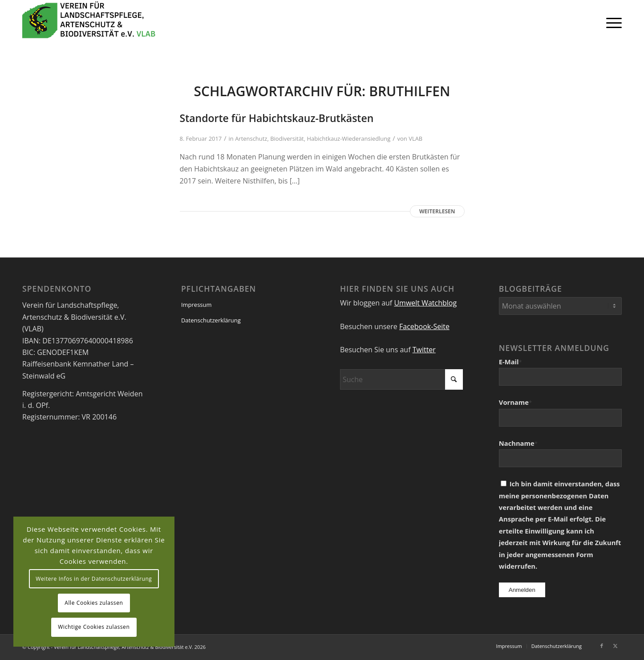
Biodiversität (287, 139)
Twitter (424, 350)
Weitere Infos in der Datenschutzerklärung (94, 579)
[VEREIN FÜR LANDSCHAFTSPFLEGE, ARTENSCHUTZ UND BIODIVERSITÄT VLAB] (89, 22)
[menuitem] (611, 22)
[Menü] (611, 22)
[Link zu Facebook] (602, 646)
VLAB (415, 139)
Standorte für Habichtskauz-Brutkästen (277, 118)
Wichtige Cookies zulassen (94, 627)
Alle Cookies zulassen (94, 603)
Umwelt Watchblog (425, 303)
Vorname (515, 402)
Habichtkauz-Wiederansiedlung (348, 139)
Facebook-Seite (424, 326)
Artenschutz (251, 139)
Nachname (518, 443)
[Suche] (401, 379)
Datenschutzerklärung (211, 320)
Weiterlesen (437, 211)
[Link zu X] (615, 646)
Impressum (196, 305)
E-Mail (510, 362)
